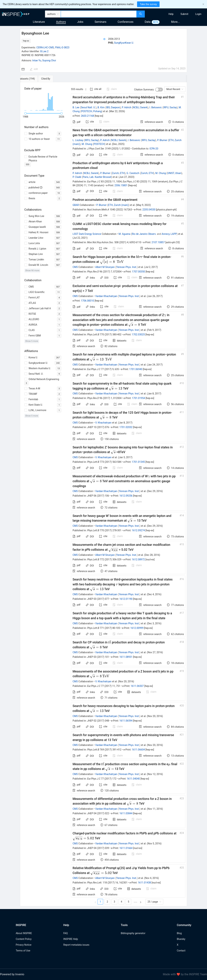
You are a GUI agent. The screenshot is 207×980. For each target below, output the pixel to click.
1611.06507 (137, 686)
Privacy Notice (23, 945)
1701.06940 (136, 369)
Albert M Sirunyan (105, 267)
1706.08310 (87, 301)
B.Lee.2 (44, 51)
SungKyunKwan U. (124, 43)
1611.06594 (126, 721)
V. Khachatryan (103, 423)
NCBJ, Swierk (140, 107)
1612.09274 (138, 530)
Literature (39, 22)
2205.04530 (149, 210)
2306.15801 (121, 185)
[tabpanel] (104, 494)
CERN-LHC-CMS (45, 47)
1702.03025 (138, 334)
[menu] (176, 14)
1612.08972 (138, 559)
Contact (181, 951)
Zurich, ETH (118, 173)
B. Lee (76, 107)
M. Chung (87, 144)
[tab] (32, 79)
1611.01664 (126, 848)
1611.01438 (144, 883)
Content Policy (24, 939)
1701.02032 (126, 427)
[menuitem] (171, 14)
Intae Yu (37, 60)
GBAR (76, 205)
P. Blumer (162, 140)
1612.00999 (137, 628)
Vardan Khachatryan (106, 296)
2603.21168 (87, 116)
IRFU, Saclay (170, 107)
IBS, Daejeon (113, 107)
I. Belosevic (156, 107)
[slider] (25, 113)
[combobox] (99, 14)
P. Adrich (127, 107)
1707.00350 (139, 272)
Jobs (80, 22)
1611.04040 (133, 779)
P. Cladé (77, 177)
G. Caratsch (133, 173)
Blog (179, 933)
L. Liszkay (78, 140)
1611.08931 (126, 657)
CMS (75, 267)
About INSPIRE (24, 933)
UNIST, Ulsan (174, 173)
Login (198, 14)
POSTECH (99, 144)
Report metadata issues (76, 945)
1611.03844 (126, 813)
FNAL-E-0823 (62, 47)
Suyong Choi (49, 60)
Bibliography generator (133, 933)
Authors (61, 22)
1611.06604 (138, 750)
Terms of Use (23, 951)
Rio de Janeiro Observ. (144, 234)
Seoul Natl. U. (88, 107)
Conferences (125, 22)
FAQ (65, 933)
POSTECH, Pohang (91, 111)
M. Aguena (124, 234)
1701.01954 (139, 398)
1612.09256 (126, 496)
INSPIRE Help (71, 939)
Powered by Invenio (12, 974)
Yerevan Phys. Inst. (126, 267)
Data (148, 22)
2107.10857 (158, 242)
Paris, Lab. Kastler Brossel (97, 177)
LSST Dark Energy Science (87, 234)
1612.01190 (126, 599)
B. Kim (101, 107)
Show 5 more (32, 341)
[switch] (159, 90)
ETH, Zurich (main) (118, 205)
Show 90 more (32, 270)
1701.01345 (138, 462)
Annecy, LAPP (169, 234)
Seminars (100, 22)
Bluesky (181, 939)
